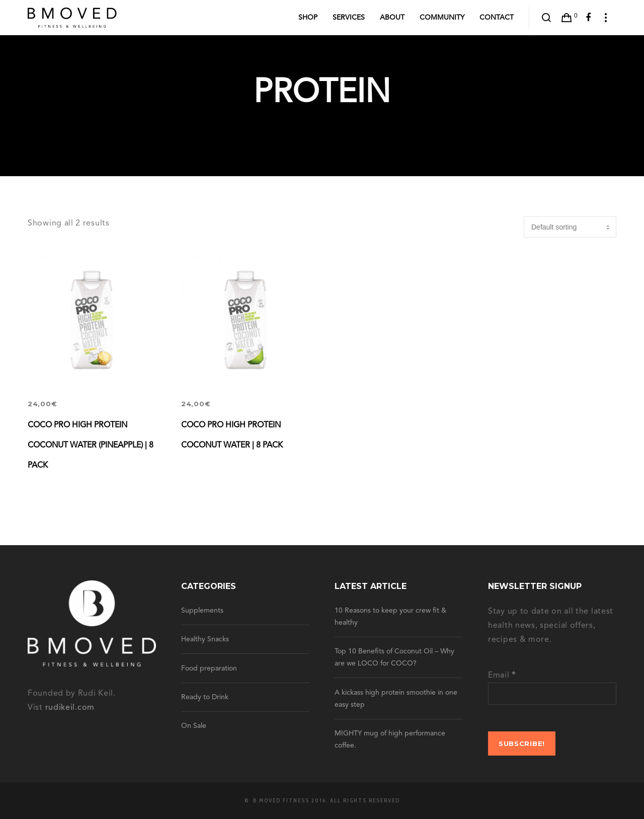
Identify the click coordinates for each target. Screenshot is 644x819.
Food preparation (209, 668)
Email (502, 676)
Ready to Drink (205, 697)
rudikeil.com (70, 708)
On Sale (194, 726)
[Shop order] (570, 227)
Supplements (202, 611)
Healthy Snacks (205, 639)
